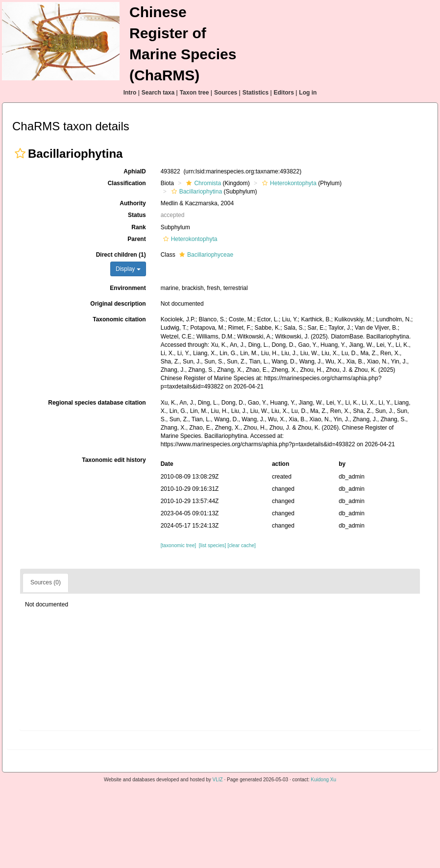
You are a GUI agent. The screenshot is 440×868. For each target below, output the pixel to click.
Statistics (256, 93)
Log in (308, 93)
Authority (133, 203)
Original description (118, 304)
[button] (20, 153)
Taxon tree (195, 93)
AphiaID (134, 171)
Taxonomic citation (119, 319)
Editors (284, 93)
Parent (136, 239)
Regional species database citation (97, 403)
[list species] (212, 545)
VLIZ (218, 780)
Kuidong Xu (323, 780)
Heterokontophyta (288, 183)
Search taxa (158, 93)
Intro (130, 93)
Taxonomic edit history (114, 460)
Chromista (202, 183)
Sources (226, 93)
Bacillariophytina (196, 192)
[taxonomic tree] (178, 545)
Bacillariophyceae (205, 255)
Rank (138, 227)
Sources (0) (46, 582)
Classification (127, 183)
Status (137, 215)
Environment (128, 288)
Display (128, 269)
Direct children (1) (121, 255)
